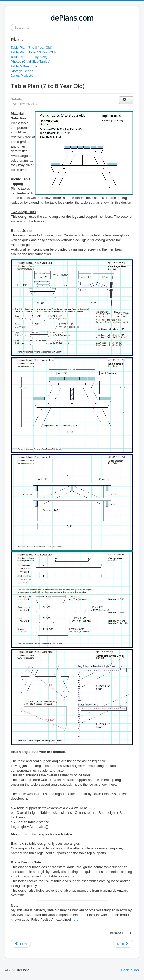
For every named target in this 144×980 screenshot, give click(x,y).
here (75, 920)
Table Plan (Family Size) (29, 57)
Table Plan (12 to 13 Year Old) (33, 52)
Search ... (11, 24)
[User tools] (126, 100)
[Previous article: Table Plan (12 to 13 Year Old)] (21, 944)
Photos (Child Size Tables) (30, 62)
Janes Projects (22, 76)
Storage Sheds (22, 71)
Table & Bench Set (25, 66)
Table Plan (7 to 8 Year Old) (31, 47)
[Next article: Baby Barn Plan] (123, 944)
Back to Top (130, 970)
